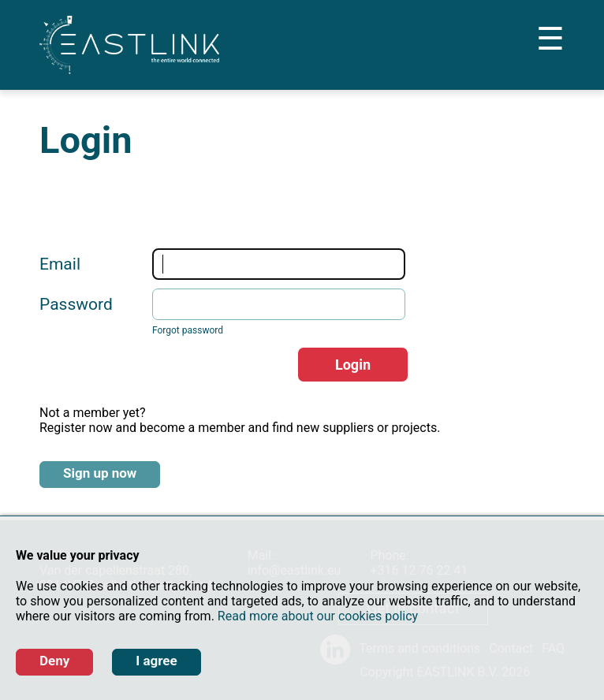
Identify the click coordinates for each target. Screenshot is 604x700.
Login (353, 365)
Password (76, 304)
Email (60, 264)
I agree (156, 661)
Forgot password (188, 330)
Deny (54, 661)
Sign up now (100, 473)
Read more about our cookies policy (318, 616)
